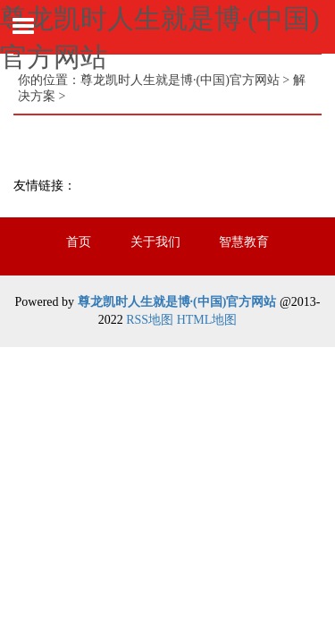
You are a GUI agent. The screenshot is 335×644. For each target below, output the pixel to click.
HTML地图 (207, 320)
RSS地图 (150, 320)
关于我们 (155, 242)
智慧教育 (244, 242)
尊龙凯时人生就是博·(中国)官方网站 (180, 80)
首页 (79, 242)
